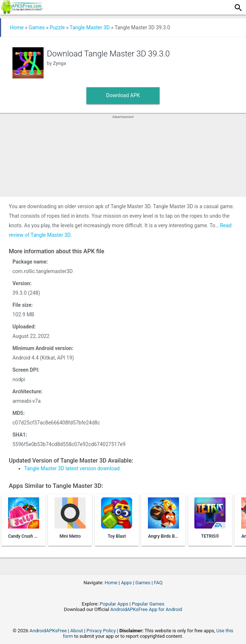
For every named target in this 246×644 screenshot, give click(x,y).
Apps (126, 583)
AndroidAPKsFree (48, 631)
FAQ (158, 583)
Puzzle (57, 27)
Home (17, 27)
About (77, 631)
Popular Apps (114, 604)
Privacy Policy (101, 631)
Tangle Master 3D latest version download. (73, 468)
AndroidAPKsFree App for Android (146, 609)
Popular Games (148, 604)
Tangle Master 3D (90, 27)
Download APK (123, 95)
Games (37, 27)
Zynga (60, 63)
